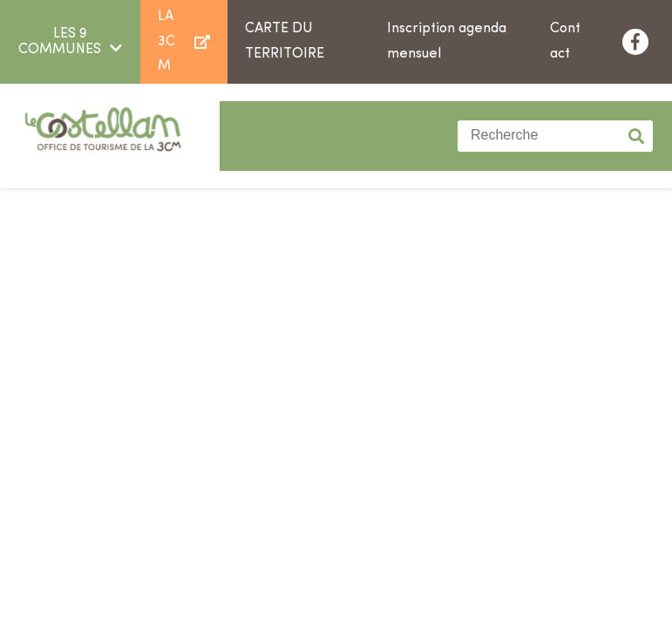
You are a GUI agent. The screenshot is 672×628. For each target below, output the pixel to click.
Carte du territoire (285, 41)
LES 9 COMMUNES (60, 42)
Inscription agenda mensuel (447, 41)
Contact (565, 41)
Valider (637, 136)
